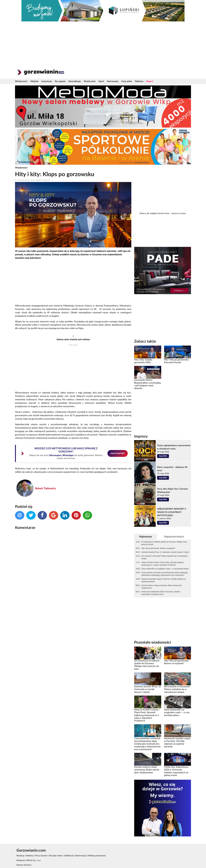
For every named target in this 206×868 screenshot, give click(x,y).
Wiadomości (21, 81)
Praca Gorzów (41, 856)
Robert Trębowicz (46, 488)
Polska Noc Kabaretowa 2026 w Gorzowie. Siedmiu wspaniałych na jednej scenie (161, 593)
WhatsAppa (68, 455)
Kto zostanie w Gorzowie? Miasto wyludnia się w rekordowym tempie (165, 557)
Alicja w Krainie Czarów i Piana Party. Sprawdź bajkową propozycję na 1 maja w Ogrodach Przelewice (162, 564)
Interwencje (113, 81)
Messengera (55, 455)
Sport (101, 81)
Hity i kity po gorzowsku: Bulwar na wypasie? (158, 548)
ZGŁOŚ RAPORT (118, 453)
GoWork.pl (69, 856)
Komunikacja (75, 81)
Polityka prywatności (97, 856)
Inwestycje (47, 81)
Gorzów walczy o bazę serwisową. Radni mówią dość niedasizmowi (162, 587)
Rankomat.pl (80, 856)
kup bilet (163, 456)
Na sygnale (60, 81)
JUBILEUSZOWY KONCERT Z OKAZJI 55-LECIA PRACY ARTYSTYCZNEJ (171, 512)
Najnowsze (146, 537)
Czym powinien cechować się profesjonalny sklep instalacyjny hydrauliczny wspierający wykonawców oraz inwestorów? (165, 574)
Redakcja (20, 856)
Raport (150, 81)
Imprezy (141, 436)
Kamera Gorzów (24, 865)
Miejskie (34, 81)
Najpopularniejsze (174, 537)
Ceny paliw (127, 81)
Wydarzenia (90, 81)
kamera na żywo (179, 213)
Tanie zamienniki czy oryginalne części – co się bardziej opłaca (165, 569)
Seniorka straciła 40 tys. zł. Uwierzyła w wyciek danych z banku (165, 552)
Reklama (139, 81)
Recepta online (56, 856)
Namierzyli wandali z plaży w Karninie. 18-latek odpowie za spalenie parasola (164, 580)
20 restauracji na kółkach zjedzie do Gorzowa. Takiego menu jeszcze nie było (164, 543)
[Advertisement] (103, 43)
